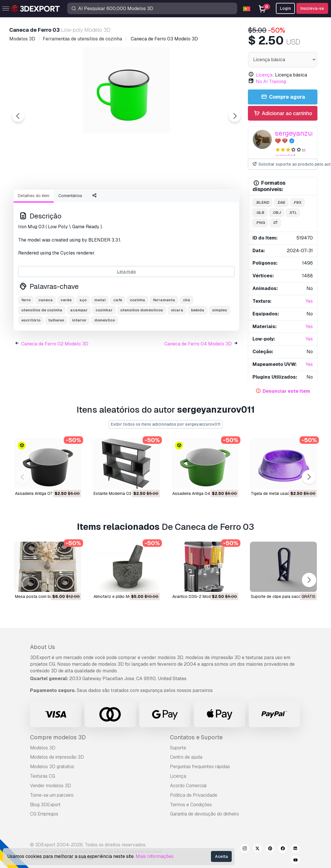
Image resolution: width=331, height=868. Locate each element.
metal (100, 332)
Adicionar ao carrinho (283, 114)
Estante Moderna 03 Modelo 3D (123, 494)
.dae (281, 202)
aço (83, 332)
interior (79, 352)
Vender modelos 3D (51, 786)
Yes (309, 301)
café (118, 332)
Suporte (178, 748)
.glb (260, 213)
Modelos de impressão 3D (57, 757)
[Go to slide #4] (154, 201)
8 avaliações (290, 153)
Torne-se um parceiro (52, 795)
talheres (56, 352)
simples (220, 342)
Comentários (70, 227)
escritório (31, 352)
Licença (178, 776)
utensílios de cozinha (42, 342)
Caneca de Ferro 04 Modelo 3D (198, 376)
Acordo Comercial (188, 786)
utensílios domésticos (142, 342)
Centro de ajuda (186, 757)
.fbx (297, 202)
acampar (79, 342)
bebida (198, 342)
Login (285, 8)
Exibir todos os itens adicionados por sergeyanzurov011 (166, 424)
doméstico (105, 352)
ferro (26, 332)
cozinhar (104, 342)
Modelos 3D (43, 748)
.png (260, 223)
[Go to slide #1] (43, 201)
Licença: (265, 75)
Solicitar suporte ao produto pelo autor (285, 164)
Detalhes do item (34, 227)
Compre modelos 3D (58, 737)
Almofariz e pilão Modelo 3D (120, 597)
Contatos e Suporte (196, 737)
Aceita (221, 856)
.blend (262, 202)
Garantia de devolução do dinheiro (204, 814)
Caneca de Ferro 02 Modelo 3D (55, 376)
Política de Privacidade (194, 795)
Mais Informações (155, 856)
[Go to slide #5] (190, 201)
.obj (277, 213)
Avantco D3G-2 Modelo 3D (198, 597)
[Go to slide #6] (227, 201)
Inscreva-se (312, 8)
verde (66, 332)
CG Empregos (44, 814)
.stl (293, 213)
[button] (309, 477)
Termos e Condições (191, 805)
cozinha (138, 332)
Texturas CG (43, 776)
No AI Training (271, 82)
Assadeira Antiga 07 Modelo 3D (44, 494)
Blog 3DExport (45, 805)
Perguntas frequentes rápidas (200, 767)
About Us (43, 647)
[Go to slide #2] (80, 201)
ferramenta (164, 332)
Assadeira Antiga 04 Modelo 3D (202, 494)
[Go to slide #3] (117, 201)
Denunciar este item (286, 391)
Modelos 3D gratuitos (52, 767)
